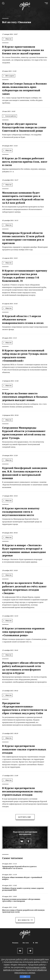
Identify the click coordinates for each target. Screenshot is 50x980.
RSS (35, 943)
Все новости (25, 920)
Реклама (15, 943)
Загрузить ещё (24, 817)
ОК (25, 977)
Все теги (26, 943)
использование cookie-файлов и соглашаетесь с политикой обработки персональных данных (25, 970)
